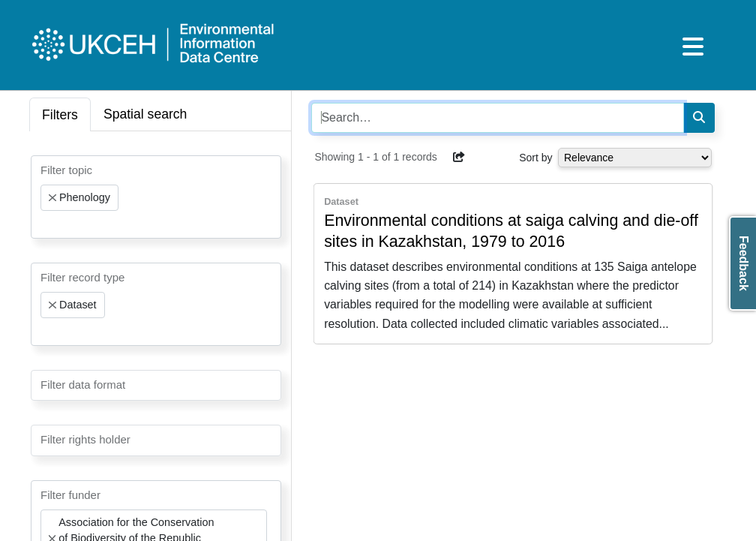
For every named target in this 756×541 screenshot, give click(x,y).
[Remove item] (52, 198)
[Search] (699, 118)
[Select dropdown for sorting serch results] (635, 158)
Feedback (744, 263)
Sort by (535, 158)
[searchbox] (45, 224)
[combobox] (156, 197)
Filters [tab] (60, 115)
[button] (459, 157)
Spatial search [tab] (145, 114)
